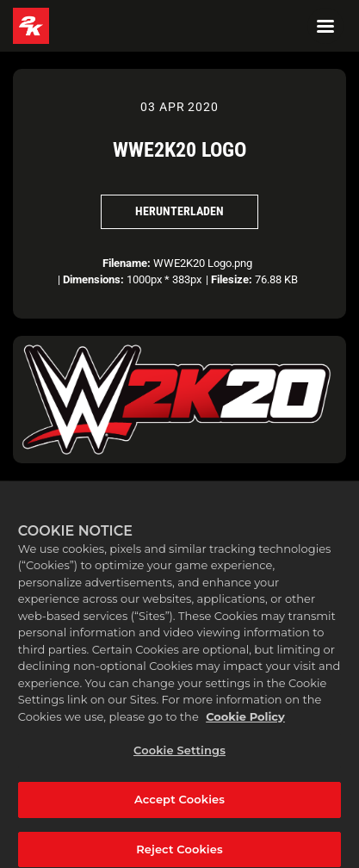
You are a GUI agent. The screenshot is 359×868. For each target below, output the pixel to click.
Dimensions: (93, 279)
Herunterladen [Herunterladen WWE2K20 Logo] (179, 211)
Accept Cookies (179, 809)
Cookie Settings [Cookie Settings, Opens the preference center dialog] (179, 759)
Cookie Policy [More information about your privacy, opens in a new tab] (245, 726)
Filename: (127, 263)
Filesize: (232, 279)
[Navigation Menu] (325, 26)
